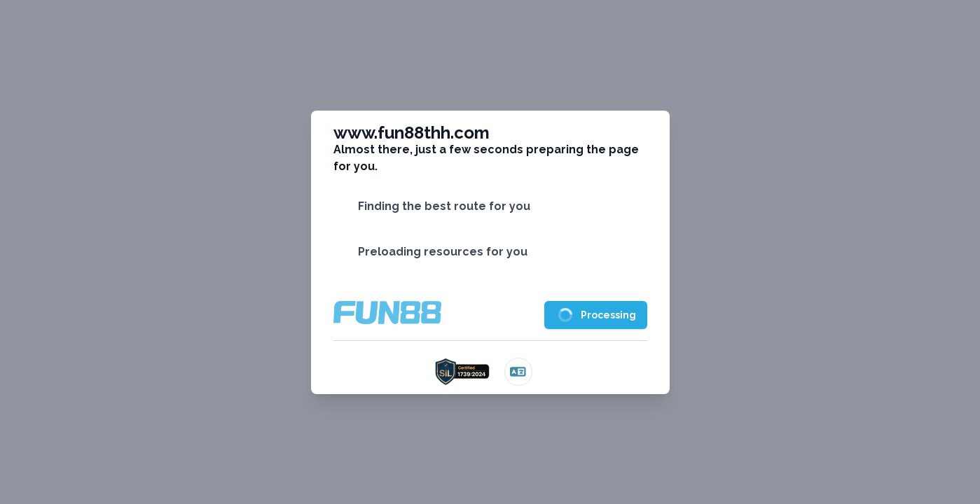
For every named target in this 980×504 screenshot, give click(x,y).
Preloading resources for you (443, 252)
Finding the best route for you (444, 206)
